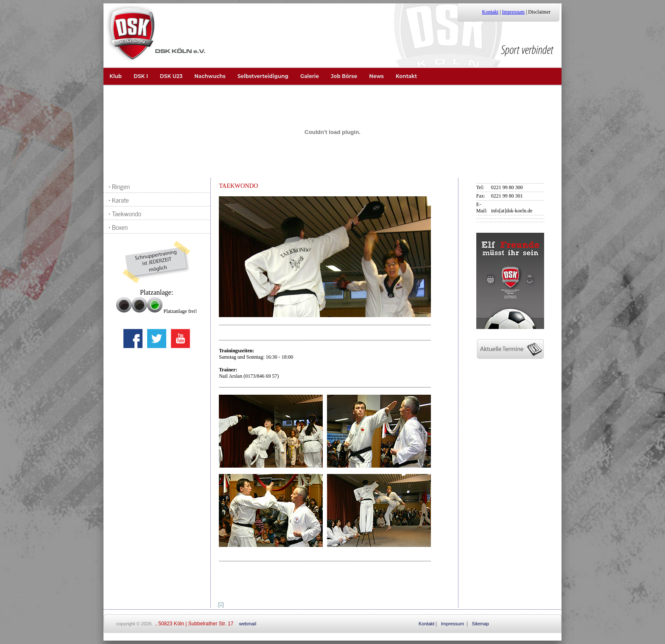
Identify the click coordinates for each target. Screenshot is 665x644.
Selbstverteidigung (263, 76)
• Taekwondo (123, 213)
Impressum (513, 12)
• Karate (117, 200)
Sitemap (481, 624)
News (376, 76)
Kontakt (490, 12)
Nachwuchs (210, 76)
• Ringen (117, 186)
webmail (248, 624)
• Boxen (116, 227)
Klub (116, 76)
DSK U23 (171, 76)
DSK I (141, 76)
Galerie (310, 76)
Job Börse (344, 76)
